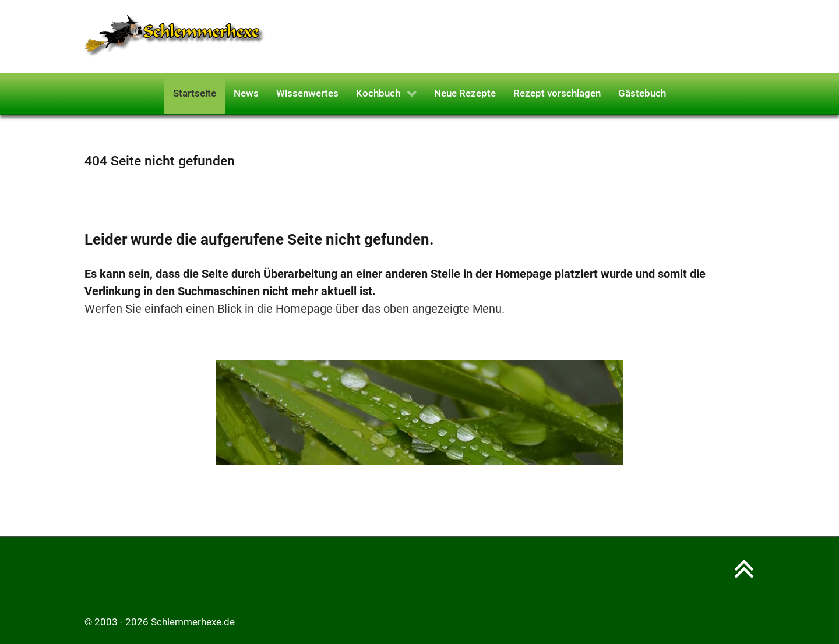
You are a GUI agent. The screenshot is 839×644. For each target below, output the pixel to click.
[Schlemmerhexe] (175, 36)
